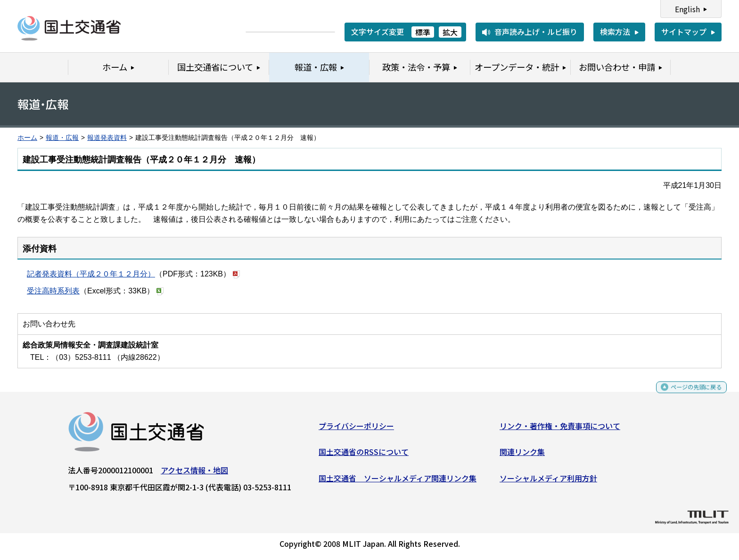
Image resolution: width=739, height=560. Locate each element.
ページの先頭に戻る (688, 395)
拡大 (450, 32)
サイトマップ (684, 32)
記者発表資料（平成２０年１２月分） (91, 274)
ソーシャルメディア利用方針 (548, 481)
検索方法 (615, 32)
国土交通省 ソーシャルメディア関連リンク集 (398, 481)
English (687, 9)
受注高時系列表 (53, 291)
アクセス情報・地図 (194, 473)
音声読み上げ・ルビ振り (536, 32)
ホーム (27, 138)
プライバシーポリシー (356, 429)
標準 (423, 32)
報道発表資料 (107, 138)
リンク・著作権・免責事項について (560, 429)
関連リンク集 (522, 455)
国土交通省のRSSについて (364, 455)
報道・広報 (62, 138)
